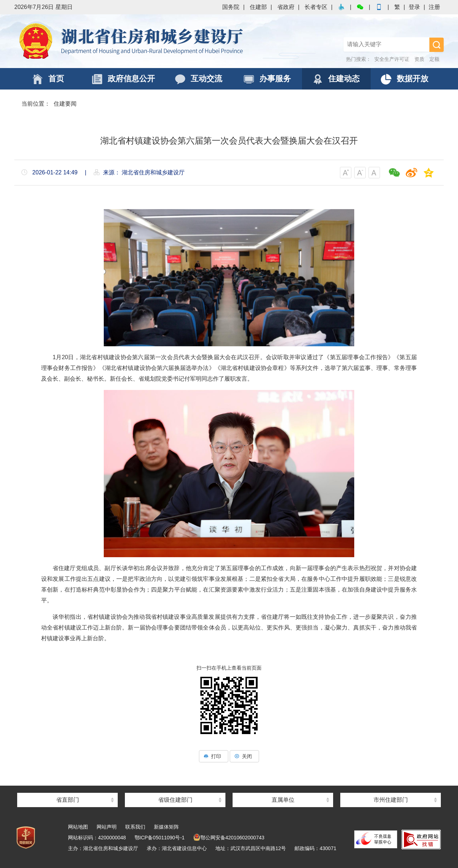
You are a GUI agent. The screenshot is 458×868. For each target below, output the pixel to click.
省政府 (286, 7)
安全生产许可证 (392, 59)
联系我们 (135, 827)
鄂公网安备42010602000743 (229, 838)
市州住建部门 (391, 800)
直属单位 (283, 800)
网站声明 (107, 827)
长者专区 (316, 7)
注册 (434, 7)
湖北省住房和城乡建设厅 (132, 41)
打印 (214, 756)
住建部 (258, 7)
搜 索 (437, 45)
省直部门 (68, 800)
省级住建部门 (175, 800)
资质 (419, 59)
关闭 (244, 756)
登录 (414, 7)
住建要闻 (65, 104)
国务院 (231, 7)
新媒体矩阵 (166, 827)
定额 (434, 59)
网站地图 (78, 827)
